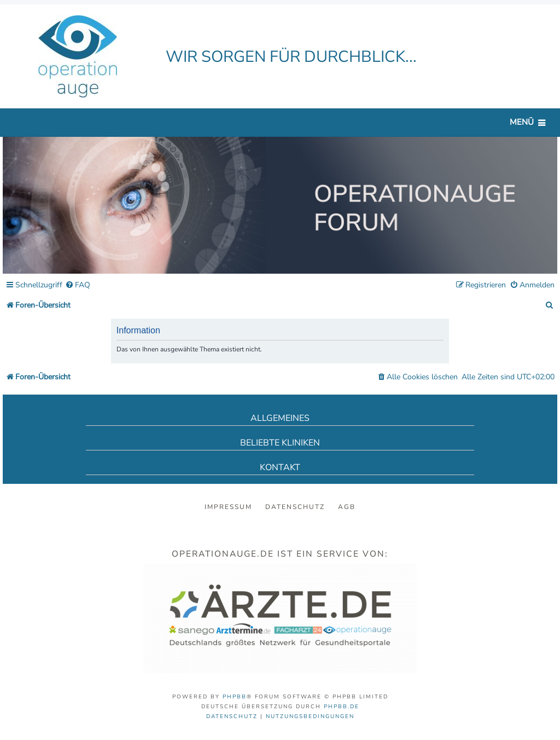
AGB (347, 507)
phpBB (235, 697)
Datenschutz (295, 507)
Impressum (228, 507)
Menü (522, 122)
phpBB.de (342, 707)
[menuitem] (78, 285)
